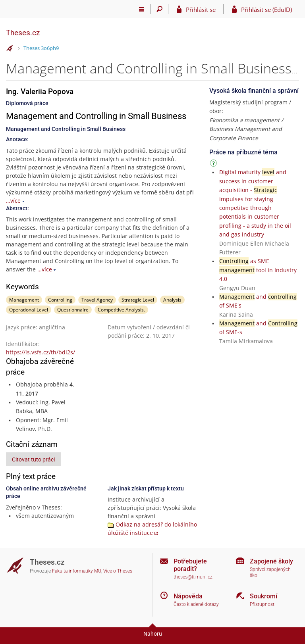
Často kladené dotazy (196, 604)
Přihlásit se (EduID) (266, 10)
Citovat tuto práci (33, 459)
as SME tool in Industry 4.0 (258, 270)
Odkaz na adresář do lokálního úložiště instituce (152, 529)
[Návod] (214, 164)
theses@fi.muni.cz (193, 577)
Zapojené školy (271, 561)
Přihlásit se (201, 10)
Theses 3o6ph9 (41, 48)
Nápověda (188, 596)
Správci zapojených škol (270, 572)
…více (13, 201)
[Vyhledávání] (159, 9)
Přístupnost (262, 604)
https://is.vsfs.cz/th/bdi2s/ (41, 352)
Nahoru (153, 634)
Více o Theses (118, 571)
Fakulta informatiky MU (77, 571)
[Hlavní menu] (142, 9)
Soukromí (263, 596)
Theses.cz (23, 33)
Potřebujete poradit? (190, 565)
